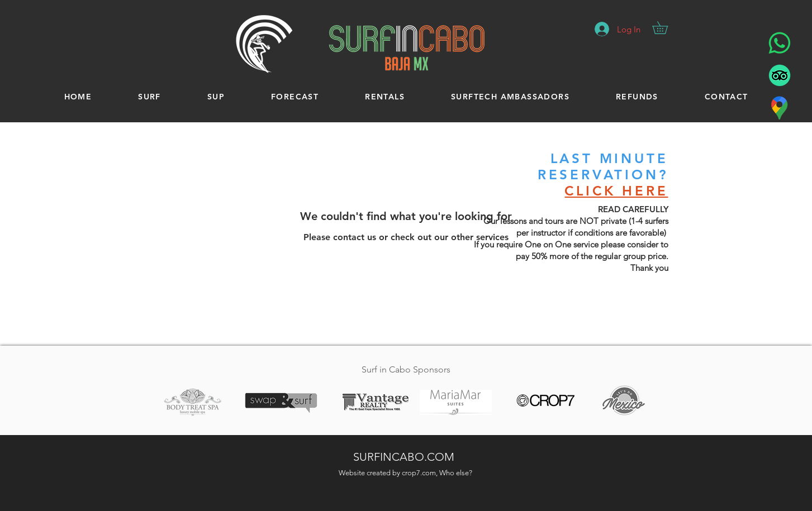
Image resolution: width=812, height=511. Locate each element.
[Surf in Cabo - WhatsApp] (780, 43)
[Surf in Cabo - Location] (780, 108)
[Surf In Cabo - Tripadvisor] (780, 75)
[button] (666, 28)
